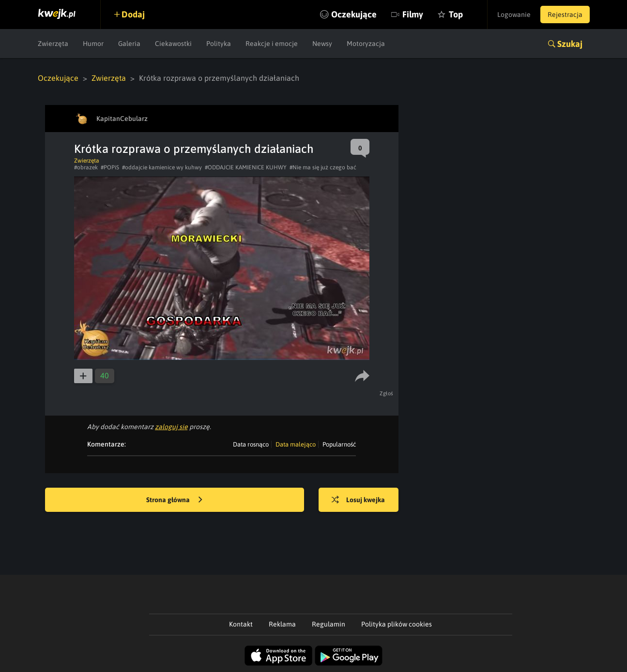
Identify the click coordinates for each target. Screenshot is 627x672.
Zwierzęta (53, 44)
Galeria (129, 44)
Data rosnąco (251, 444)
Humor (93, 44)
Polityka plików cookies (397, 624)
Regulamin (329, 624)
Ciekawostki (173, 44)
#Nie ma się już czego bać (323, 167)
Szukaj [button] (570, 44)
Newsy (322, 44)
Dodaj (133, 14)
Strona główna (174, 500)
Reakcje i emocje (272, 44)
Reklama (282, 624)
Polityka (219, 44)
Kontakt (241, 624)
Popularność (339, 444)
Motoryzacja (366, 44)
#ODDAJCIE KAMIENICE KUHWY (246, 167)
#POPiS (110, 167)
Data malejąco (296, 444)
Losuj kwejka (358, 500)
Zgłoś (387, 393)
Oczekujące (354, 14)
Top (456, 14)
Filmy (413, 14)
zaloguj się (171, 427)
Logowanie (514, 15)
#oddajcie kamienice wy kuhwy (162, 167)
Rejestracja (565, 15)
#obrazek (86, 167)
